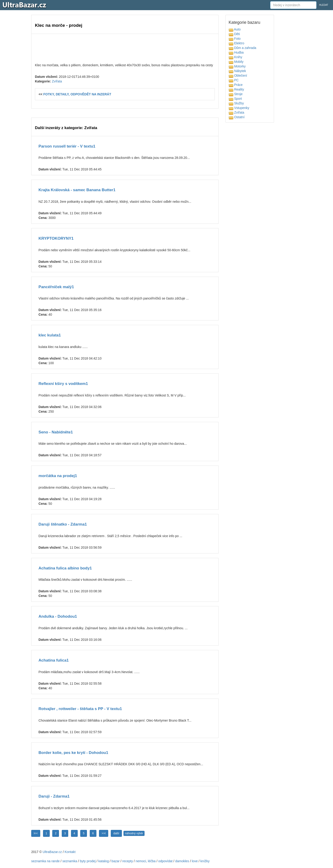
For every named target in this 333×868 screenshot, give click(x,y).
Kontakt (70, 852)
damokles (182, 861)
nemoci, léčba (145, 861)
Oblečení (238, 76)
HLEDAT (324, 5)
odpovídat (165, 861)
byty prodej (88, 861)
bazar (116, 861)
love (195, 861)
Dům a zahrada (243, 48)
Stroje (236, 94)
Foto (235, 39)
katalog (103, 861)
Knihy (236, 57)
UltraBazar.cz (52, 852)
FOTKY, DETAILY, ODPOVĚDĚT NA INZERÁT (77, 94)
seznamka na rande (45, 861)
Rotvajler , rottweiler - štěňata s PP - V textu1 (80, 709)
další (116, 833)
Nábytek (237, 71)
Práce (236, 85)
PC (234, 80)
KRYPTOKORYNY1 (56, 238)
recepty (128, 861)
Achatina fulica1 (54, 660)
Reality (236, 89)
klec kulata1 (50, 335)
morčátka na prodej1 (58, 476)
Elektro (236, 43)
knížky (205, 861)
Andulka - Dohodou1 (58, 616)
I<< (36, 833)
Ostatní (237, 117)
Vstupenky (239, 108)
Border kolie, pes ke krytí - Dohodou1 (73, 753)
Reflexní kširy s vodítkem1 (63, 384)
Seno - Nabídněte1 (56, 432)
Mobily (236, 62)
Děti (234, 34)
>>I (103, 833)
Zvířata (57, 81)
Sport (235, 99)
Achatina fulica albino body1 (65, 568)
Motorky (237, 66)
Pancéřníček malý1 (56, 287)
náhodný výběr (134, 833)
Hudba (236, 52)
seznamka (70, 861)
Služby (236, 103)
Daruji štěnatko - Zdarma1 (63, 524)
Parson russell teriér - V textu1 (67, 146)
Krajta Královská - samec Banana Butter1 (77, 190)
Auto (235, 29)
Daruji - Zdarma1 (54, 796)
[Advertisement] (125, 48)
